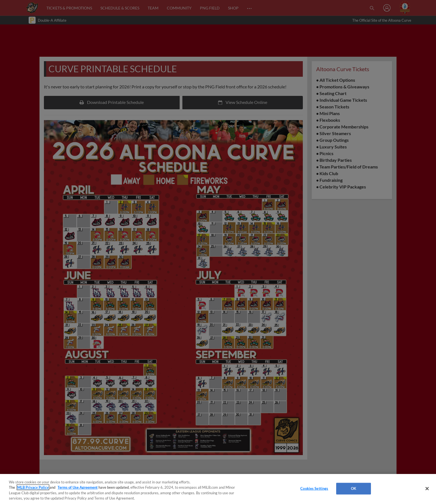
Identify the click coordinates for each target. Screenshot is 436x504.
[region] (218, 489)
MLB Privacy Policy (33, 487)
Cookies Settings (314, 488)
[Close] (427, 488)
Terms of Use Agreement (78, 487)
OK (354, 488)
